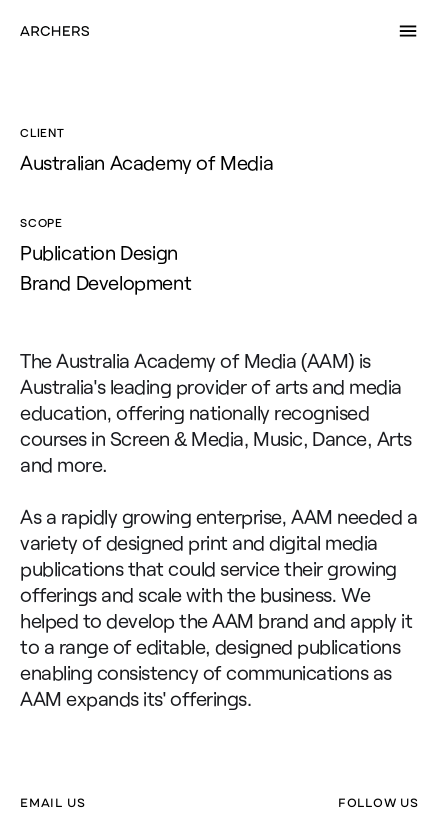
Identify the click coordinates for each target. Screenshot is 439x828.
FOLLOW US (378, 803)
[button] (408, 31)
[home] (54, 31)
